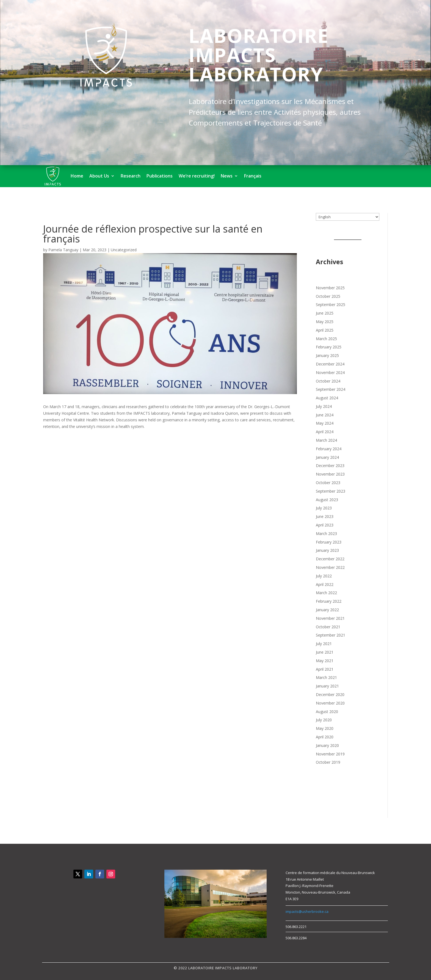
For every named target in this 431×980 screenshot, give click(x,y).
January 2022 (327, 610)
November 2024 (330, 372)
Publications (160, 176)
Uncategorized (124, 250)
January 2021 (327, 686)
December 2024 (330, 364)
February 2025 (329, 347)
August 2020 (327, 712)
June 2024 (325, 415)
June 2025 (325, 313)
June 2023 (325, 516)
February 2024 (329, 449)
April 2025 (325, 330)
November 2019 (330, 754)
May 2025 (325, 322)
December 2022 (330, 559)
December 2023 (330, 466)
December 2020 (330, 694)
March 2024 (326, 440)
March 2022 (326, 593)
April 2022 (325, 584)
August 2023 (327, 500)
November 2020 (330, 703)
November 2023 (330, 474)
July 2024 (324, 406)
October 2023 (328, 483)
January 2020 (327, 745)
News (227, 176)
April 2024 (325, 432)
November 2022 (330, 567)
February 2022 (329, 601)
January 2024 (327, 457)
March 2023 (326, 533)
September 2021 (331, 635)
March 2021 (326, 677)
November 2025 (330, 288)
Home (77, 176)
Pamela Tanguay (63, 250)
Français (253, 176)
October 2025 (328, 296)
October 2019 (328, 762)
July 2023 (324, 508)
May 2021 (325, 661)
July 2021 (324, 644)
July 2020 (324, 720)
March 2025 (326, 339)
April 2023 (325, 525)
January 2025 (327, 355)
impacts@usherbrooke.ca (307, 911)
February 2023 (329, 542)
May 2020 (325, 728)
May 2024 (325, 423)
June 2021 (325, 652)
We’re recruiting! (197, 176)
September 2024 (331, 389)
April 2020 (325, 737)
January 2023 (327, 550)
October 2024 (328, 381)
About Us (99, 176)
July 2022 (324, 576)
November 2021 (330, 618)
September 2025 (331, 305)
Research (131, 176)
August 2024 (327, 398)
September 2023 (331, 491)
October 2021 (328, 627)
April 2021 (325, 669)
